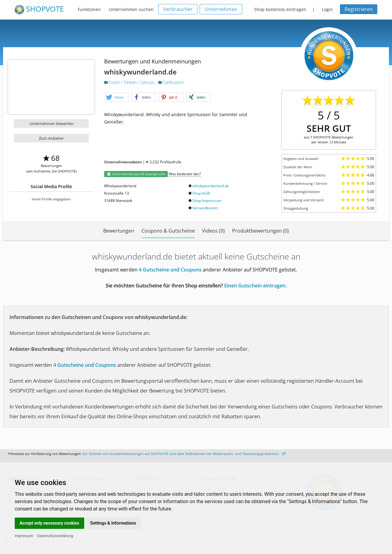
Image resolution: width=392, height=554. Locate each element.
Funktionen (89, 9)
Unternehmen (221, 9)
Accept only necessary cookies (49, 523)
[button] (116, 97)
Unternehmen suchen (131, 9)
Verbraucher (178, 9)
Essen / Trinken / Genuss (130, 82)
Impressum (24, 536)
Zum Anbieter (51, 138)
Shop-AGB (201, 193)
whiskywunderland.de (211, 186)
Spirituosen (171, 82)
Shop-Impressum (207, 201)
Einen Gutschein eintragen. (255, 286)
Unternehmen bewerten (51, 123)
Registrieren (359, 9)
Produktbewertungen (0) (260, 231)
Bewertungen (119, 231)
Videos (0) (213, 231)
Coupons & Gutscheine (168, 231)
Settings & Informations (113, 523)
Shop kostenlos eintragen (280, 9)
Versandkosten (205, 208)
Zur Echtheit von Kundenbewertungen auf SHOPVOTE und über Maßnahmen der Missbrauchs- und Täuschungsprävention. (184, 454)
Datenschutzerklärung (55, 536)
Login (327, 9)
